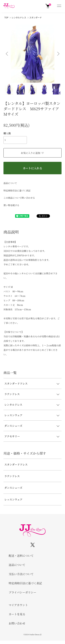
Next (58, 54)
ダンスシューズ (13, 426)
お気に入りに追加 (32, 153)
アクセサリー (12, 436)
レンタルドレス (19, 17)
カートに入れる (32, 168)
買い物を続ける (11, 205)
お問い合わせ (17, 623)
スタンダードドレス (16, 383)
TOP (6, 17)
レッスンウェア (13, 415)
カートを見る (17, 614)
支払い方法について (21, 574)
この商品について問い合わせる (19, 198)
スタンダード (36, 17)
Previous (7, 54)
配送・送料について (21, 556)
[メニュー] (59, 6)
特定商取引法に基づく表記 (17, 190)
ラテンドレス (12, 394)
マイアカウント (18, 605)
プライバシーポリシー (22, 592)
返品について (10, 183)
